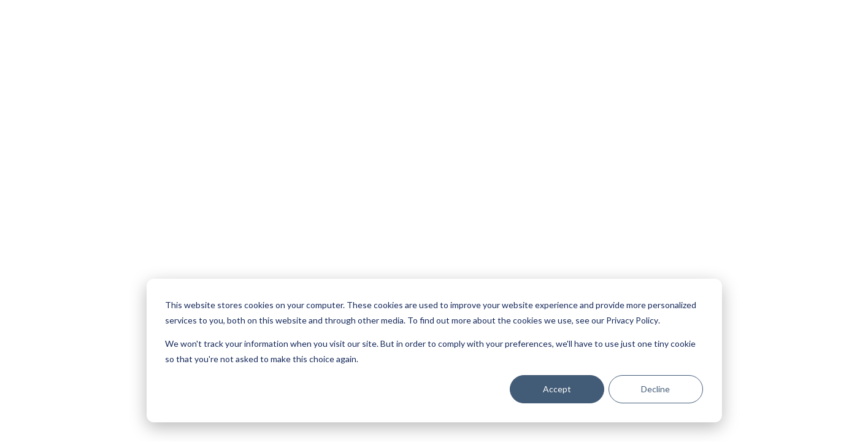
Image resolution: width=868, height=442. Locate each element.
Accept (557, 389)
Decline (655, 389)
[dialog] (434, 351)
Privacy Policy (632, 320)
